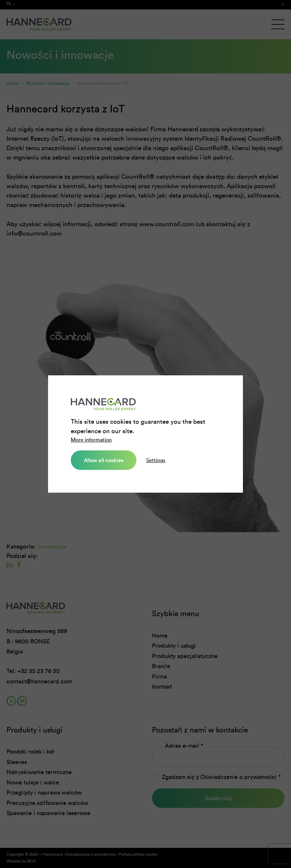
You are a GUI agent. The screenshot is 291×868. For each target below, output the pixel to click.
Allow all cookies (104, 460)
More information (91, 440)
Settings (156, 460)
